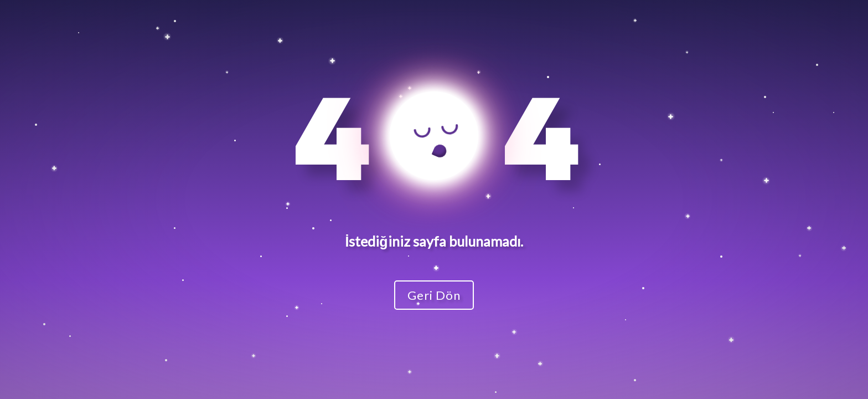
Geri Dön (434, 295)
